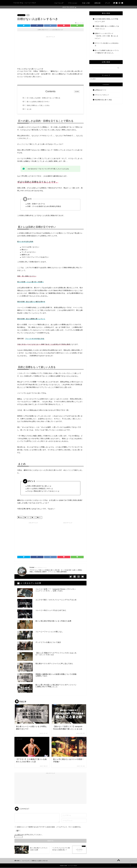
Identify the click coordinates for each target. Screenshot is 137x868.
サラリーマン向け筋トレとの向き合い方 (107, 45)
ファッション (73, 3)
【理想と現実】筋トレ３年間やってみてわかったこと (107, 28)
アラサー (28, 518)
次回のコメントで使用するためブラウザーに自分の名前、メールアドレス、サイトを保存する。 (49, 827)
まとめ (30, 109)
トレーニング (59, 3)
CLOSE (77, 92)
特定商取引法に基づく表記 (103, 100)
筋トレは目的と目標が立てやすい (39, 102)
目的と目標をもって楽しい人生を (39, 105)
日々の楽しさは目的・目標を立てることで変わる (44, 98)
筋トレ (40, 518)
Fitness (21, 518)
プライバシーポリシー (102, 95)
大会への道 (86, 3)
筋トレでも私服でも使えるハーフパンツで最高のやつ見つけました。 (107, 52)
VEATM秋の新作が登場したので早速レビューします (107, 20)
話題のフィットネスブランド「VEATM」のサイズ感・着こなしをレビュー (107, 36)
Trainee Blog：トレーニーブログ (25, 3)
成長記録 (98, 3)
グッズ (108, 3)
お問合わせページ (101, 90)
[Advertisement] (51, 52)
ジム (34, 518)
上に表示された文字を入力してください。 (29, 835)
